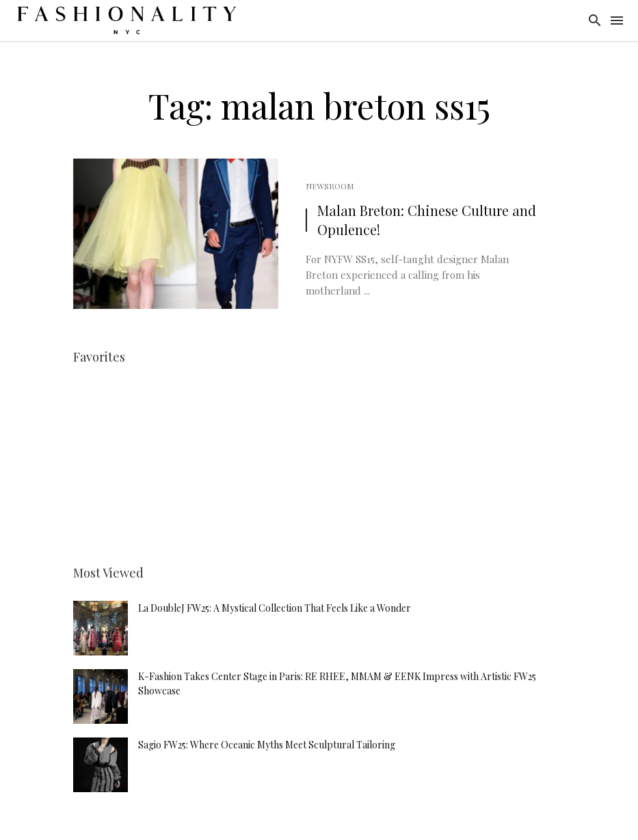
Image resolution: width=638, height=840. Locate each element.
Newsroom (330, 186)
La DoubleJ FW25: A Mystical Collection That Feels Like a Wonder (275, 608)
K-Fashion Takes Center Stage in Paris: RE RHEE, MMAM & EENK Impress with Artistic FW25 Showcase (337, 683)
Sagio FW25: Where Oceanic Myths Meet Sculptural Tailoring (267, 745)
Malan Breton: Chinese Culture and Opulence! (427, 220)
